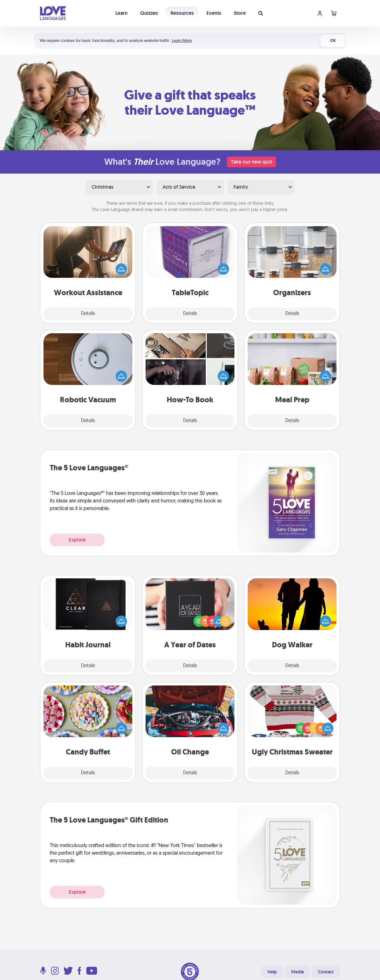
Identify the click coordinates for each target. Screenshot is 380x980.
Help (272, 972)
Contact (326, 972)
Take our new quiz (251, 162)
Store (240, 13)
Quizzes (149, 13)
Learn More (182, 40)
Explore (77, 540)
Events (214, 13)
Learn (121, 13)
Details (88, 314)
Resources (182, 13)
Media (297, 972)
